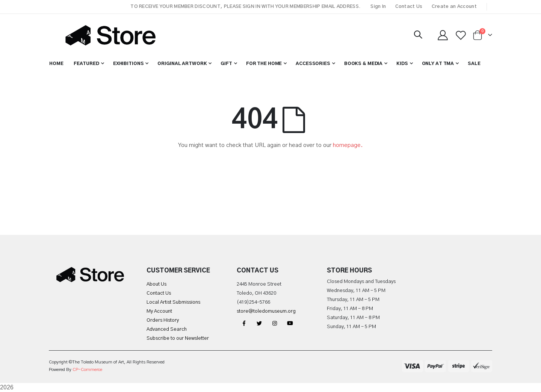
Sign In (378, 7)
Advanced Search (167, 329)
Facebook (244, 323)
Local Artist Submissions (173, 302)
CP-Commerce (87, 370)
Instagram (275, 323)
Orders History (163, 320)
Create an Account (454, 7)
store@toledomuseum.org (266, 311)
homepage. (348, 145)
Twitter (259, 323)
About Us (156, 284)
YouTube (290, 323)
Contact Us (409, 7)
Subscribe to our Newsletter (178, 338)
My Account (159, 311)
